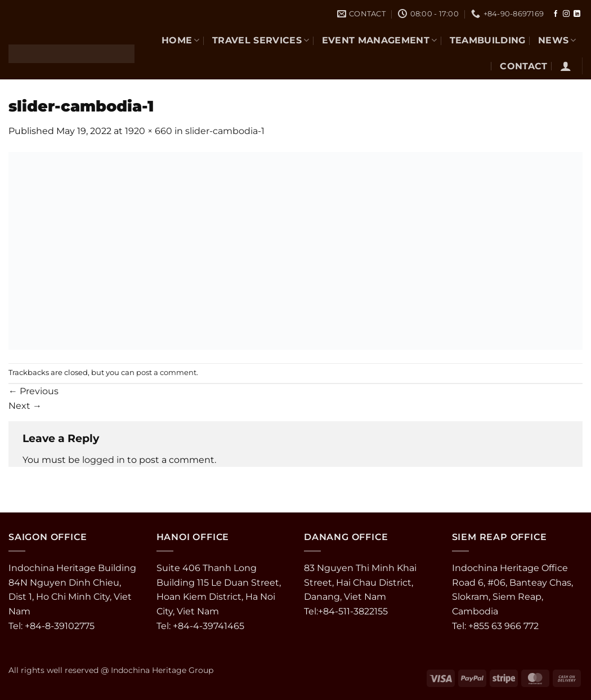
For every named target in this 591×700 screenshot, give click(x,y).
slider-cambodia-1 (225, 131)
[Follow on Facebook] (556, 14)
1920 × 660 (149, 131)
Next (25, 406)
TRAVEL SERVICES (261, 40)
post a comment (166, 373)
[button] (566, 66)
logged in (104, 460)
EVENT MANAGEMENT (380, 40)
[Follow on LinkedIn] (577, 14)
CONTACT (523, 66)
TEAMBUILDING (488, 40)
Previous (33, 391)
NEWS (557, 40)
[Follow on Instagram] (566, 14)
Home (181, 40)
